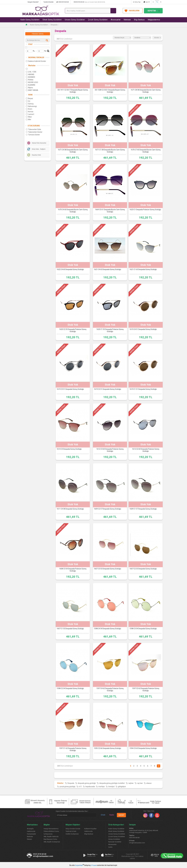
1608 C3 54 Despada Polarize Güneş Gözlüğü (73, 570)
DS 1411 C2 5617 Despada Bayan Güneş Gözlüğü (73, 91)
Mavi (29, 117)
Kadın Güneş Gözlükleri (30, 20)
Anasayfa (30, 829)
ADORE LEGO (32, 82)
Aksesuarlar (116, 20)
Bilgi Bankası (139, 20)
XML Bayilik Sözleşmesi (52, 842)
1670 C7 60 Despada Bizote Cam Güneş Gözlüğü (146, 151)
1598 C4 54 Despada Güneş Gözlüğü (107, 629)
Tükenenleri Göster (34, 132)
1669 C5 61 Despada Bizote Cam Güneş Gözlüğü (110, 211)
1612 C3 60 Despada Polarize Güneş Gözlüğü (110, 450)
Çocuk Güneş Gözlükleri (98, 20)
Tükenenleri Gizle (33, 129)
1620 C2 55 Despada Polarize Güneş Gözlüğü (73, 330)
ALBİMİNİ (31, 85)
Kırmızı (30, 112)
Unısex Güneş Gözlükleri (75, 20)
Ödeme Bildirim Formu (51, 831)
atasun (149, 783)
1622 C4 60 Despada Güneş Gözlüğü (70, 269)
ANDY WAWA (32, 90)
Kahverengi (31, 106)
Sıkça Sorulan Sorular (73, 829)
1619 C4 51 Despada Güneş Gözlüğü (143, 329)
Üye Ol (148, 2)
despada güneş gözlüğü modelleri (112, 783)
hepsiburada (90, 787)
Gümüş (30, 104)
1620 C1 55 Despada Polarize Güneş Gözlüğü (110, 330)
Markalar (127, 20)
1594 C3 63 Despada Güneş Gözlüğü (143, 748)
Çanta (110, 847)
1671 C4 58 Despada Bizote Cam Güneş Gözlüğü (73, 151)
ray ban (140, 783)
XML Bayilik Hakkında (51, 837)
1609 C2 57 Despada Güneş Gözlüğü (107, 509)
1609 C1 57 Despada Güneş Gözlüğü (143, 509)
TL (157, 2)
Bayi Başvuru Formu (50, 839)
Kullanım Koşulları (90, 829)
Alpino (29, 88)
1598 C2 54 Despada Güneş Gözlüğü (70, 688)
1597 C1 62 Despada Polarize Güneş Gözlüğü (73, 749)
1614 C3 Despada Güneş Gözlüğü (69, 449)
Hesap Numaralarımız (51, 829)
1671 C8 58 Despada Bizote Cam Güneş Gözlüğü (146, 91)
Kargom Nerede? (33, 2)
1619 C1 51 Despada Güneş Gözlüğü (143, 389)
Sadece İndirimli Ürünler (36, 61)
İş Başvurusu (48, 834)
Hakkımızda (31, 831)
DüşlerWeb (79, 865)
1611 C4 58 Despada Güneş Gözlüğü (70, 509)
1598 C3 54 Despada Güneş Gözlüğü (143, 629)
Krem (29, 109)
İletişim (29, 839)
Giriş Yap (138, 2)
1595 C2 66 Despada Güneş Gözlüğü (107, 748)
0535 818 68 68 (64, 2)
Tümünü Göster (33, 135)
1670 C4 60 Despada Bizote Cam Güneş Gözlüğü (73, 211)
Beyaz (29, 98)
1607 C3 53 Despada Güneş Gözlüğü (107, 569)
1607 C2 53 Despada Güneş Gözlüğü (143, 569)
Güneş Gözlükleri (114, 839)
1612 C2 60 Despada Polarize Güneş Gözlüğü (146, 450)
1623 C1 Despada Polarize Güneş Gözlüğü (145, 210)
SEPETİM (154, 11)
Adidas (30, 80)
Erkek (102, 815)
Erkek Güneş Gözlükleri (52, 20)
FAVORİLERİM (134, 11)
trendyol (111, 787)
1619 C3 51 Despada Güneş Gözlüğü (70, 389)
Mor (29, 119)
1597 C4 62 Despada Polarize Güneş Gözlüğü (110, 690)
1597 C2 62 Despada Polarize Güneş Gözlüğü (146, 690)
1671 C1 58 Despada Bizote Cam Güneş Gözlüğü (110, 151)
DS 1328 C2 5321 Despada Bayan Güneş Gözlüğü (110, 91)
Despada (54, 25)
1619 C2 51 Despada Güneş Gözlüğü (107, 389)
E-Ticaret (94, 865)
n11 (80, 787)
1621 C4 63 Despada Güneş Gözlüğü (107, 269)
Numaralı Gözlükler (115, 842)
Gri (28, 101)
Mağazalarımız (154, 20)
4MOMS (30, 74)
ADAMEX (30, 77)
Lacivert (30, 114)
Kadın (111, 815)
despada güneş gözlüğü (87, 783)
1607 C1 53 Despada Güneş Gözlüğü (70, 629)
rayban (131, 783)
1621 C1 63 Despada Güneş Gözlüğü (143, 269)
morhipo (102, 787)
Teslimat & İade (71, 831)
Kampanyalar (31, 834)
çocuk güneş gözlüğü (67, 787)
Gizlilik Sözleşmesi (72, 834)
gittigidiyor (122, 787)
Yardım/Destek (48, 2)
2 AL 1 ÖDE (31, 72)
